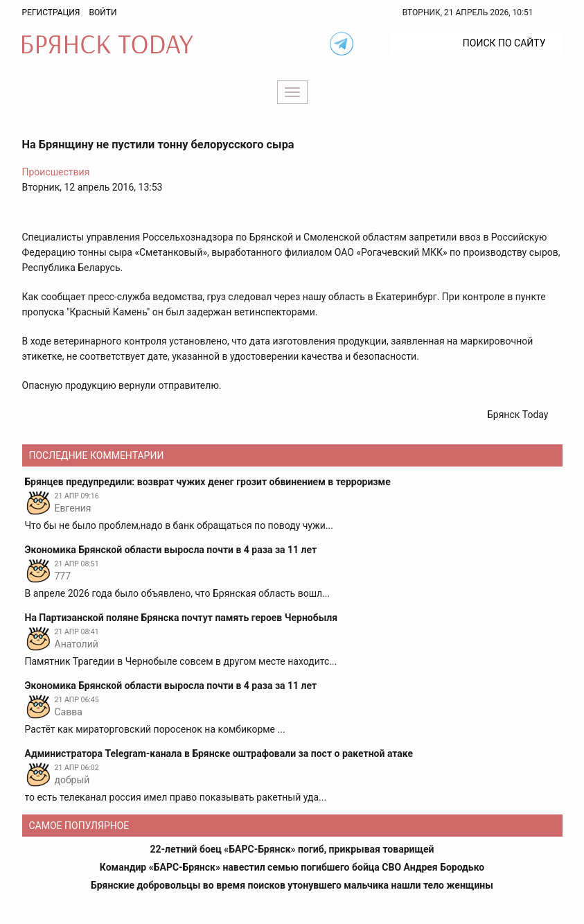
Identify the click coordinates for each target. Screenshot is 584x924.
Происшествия (56, 172)
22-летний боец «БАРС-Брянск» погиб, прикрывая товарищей (292, 849)
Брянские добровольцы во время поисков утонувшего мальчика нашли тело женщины (292, 885)
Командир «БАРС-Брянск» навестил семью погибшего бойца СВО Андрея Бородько (292, 867)
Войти (103, 12)
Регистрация (51, 12)
